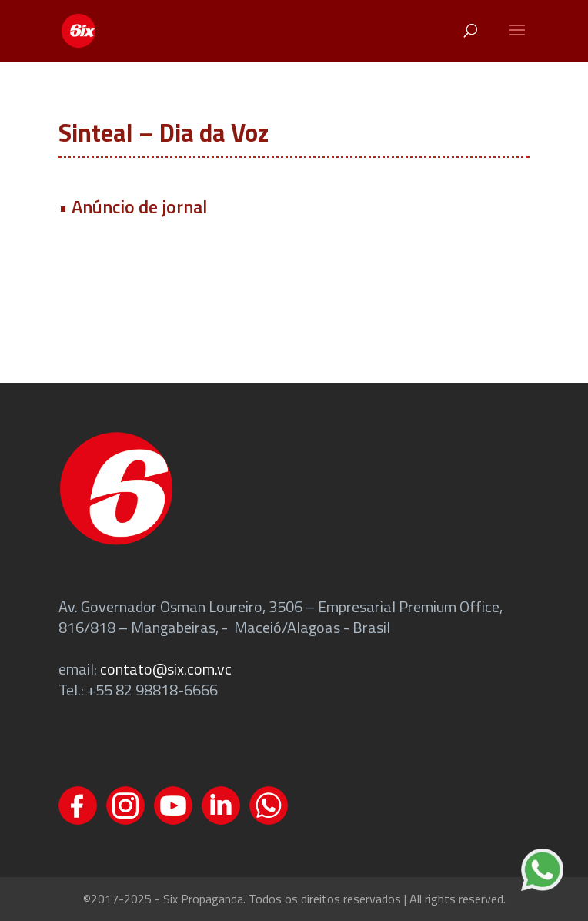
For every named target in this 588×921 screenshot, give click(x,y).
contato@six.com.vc (166, 669)
